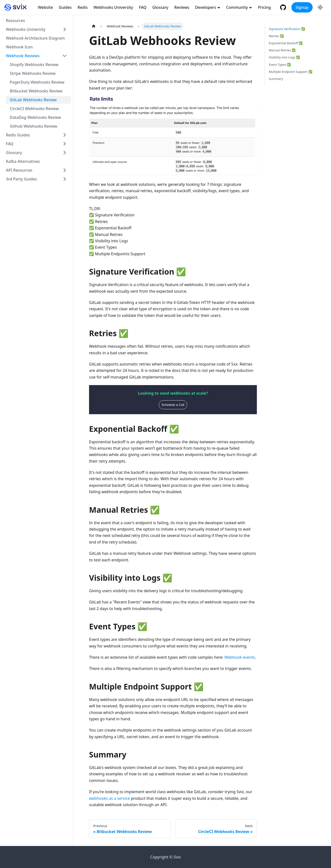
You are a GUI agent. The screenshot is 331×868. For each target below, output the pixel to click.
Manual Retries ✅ (282, 50)
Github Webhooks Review (34, 126)
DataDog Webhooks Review (35, 117)
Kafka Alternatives (23, 161)
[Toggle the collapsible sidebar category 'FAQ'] (65, 144)
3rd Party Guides (21, 179)
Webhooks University (113, 7)
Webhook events (240, 657)
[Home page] (94, 26)
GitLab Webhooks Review (33, 100)
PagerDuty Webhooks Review (37, 82)
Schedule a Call (173, 405)
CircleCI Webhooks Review (34, 109)
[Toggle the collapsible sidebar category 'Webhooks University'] (65, 29)
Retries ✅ (276, 36)
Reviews (182, 7)
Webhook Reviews (23, 56)
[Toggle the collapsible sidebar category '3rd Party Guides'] (65, 179)
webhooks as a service (109, 798)
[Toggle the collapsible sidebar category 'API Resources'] (65, 170)
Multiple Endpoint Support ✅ (291, 72)
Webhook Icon (19, 47)
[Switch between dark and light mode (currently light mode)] (320, 7)
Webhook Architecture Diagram (35, 38)
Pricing (264, 7)
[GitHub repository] (284, 7)
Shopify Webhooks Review (34, 65)
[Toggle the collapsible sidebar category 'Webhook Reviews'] (65, 56)
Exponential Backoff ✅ (286, 43)
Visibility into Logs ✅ (284, 57)
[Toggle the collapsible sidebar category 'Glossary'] (65, 153)
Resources (15, 21)
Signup (302, 7)
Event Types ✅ (280, 65)
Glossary (160, 7)
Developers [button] (206, 7)
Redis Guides (18, 135)
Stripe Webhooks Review (33, 73)
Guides (65, 7)
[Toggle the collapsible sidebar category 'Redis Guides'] (65, 135)
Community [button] (237, 7)
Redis (83, 7)
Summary (276, 79)
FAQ (143, 7)
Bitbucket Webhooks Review (36, 91)
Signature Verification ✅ (287, 29)
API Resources (19, 170)
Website (45, 7)
